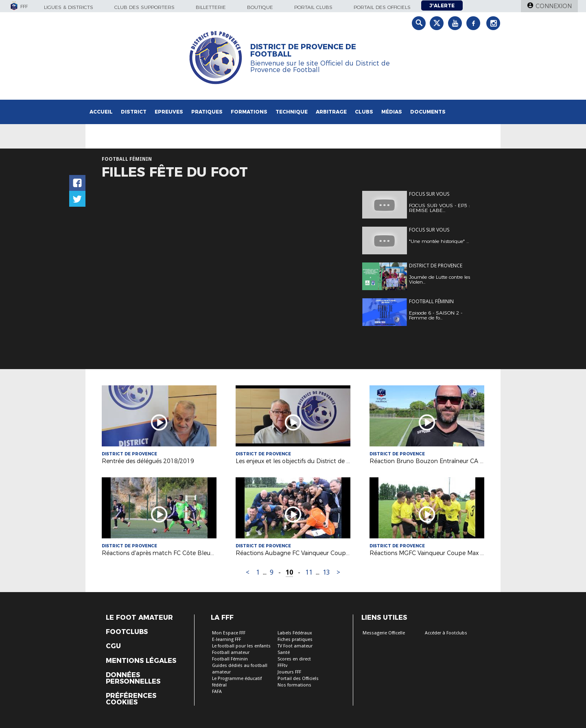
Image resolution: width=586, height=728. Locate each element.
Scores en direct (294, 659)
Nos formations (294, 685)
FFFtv (282, 666)
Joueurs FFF (289, 672)
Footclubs (127, 632)
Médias (392, 112)
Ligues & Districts (69, 7)
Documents (428, 112)
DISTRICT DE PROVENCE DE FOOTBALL (303, 50)
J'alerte (442, 5)
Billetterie (211, 7)
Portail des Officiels (298, 679)
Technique (292, 112)
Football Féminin (230, 659)
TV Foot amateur (295, 646)
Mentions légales (141, 661)
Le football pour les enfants (241, 646)
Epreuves (169, 112)
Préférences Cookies (131, 699)
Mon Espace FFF (229, 633)
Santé (284, 653)
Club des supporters (144, 7)
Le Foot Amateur (139, 618)
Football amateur (231, 653)
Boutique (260, 7)
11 (309, 572)
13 (326, 572)
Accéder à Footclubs (446, 633)
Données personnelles (133, 678)
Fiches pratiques (295, 639)
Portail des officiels (382, 7)
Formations (249, 112)
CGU (113, 646)
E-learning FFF (226, 639)
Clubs (364, 112)
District (134, 112)
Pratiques (207, 112)
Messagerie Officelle (384, 633)
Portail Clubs (313, 7)
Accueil (101, 112)
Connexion (554, 6)
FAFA (217, 692)
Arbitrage (331, 112)
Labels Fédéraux (295, 633)
